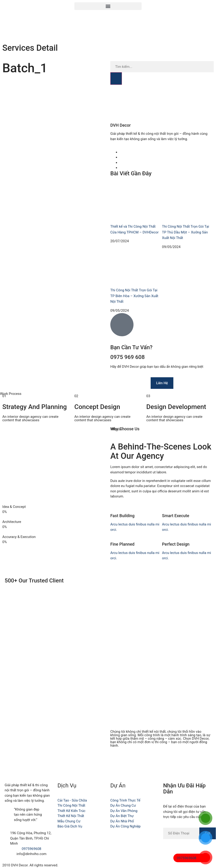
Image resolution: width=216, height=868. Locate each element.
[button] (108, 6)
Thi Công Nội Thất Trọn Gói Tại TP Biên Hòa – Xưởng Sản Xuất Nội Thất (134, 296)
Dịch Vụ (67, 786)
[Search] (116, 79)
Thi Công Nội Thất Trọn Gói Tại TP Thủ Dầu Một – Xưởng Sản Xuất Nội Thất (186, 232)
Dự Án (118, 786)
